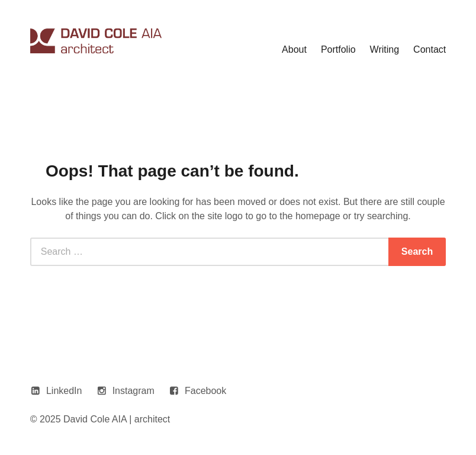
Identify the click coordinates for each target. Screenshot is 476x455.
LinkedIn (64, 391)
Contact (430, 49)
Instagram (134, 391)
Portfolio (338, 49)
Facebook (205, 391)
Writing (385, 49)
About (294, 49)
